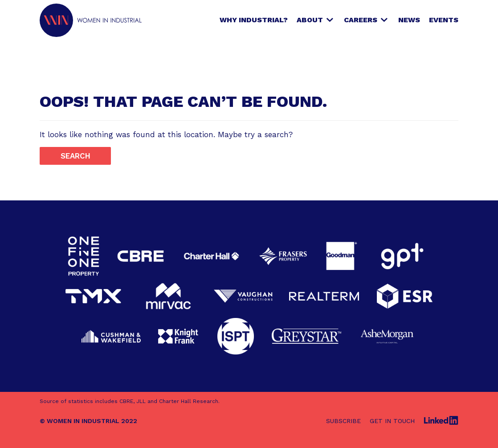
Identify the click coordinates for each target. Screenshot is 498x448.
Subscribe (343, 421)
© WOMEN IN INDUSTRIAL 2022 (88, 421)
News (409, 20)
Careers (361, 20)
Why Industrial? (254, 20)
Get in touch (392, 421)
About (310, 20)
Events (444, 20)
